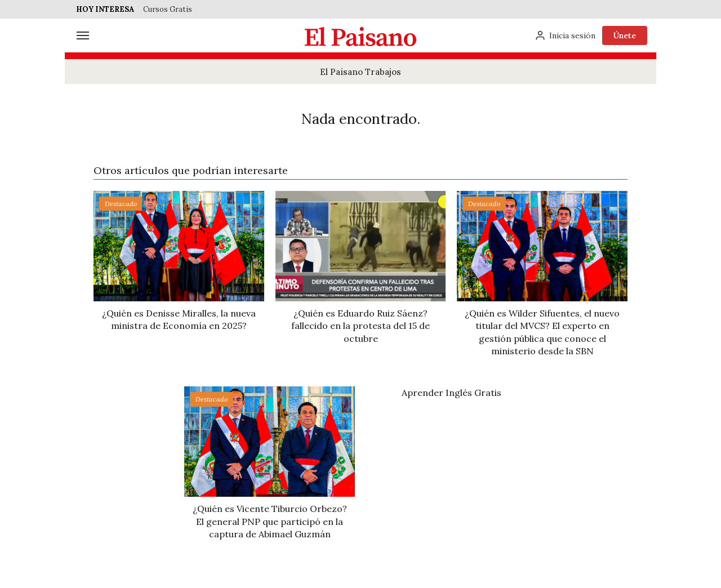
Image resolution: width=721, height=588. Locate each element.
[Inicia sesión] (565, 35)
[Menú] (83, 35)
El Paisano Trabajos (360, 72)
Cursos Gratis (168, 9)
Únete (625, 35)
